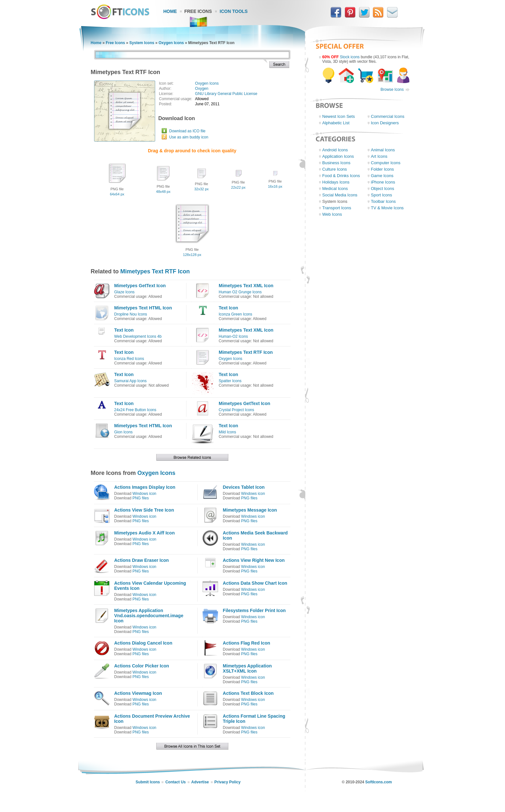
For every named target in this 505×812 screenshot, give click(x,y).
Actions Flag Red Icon (247, 643)
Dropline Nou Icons (131, 314)
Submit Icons (148, 782)
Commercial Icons (388, 116)
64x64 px (117, 194)
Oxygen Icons (171, 43)
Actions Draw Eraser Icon (142, 560)
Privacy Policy (228, 782)
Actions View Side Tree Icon (144, 510)
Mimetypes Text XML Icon (246, 286)
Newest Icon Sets (339, 116)
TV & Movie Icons (387, 208)
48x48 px (163, 192)
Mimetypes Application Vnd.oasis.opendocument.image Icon (149, 616)
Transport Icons (337, 208)
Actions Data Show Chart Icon (255, 583)
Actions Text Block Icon (248, 693)
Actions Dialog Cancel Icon (143, 643)
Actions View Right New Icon (254, 560)
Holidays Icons (336, 182)
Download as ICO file (187, 131)
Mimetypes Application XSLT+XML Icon (247, 668)
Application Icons (338, 156)
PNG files (141, 498)
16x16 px (275, 186)
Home (170, 11)
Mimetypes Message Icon (250, 510)
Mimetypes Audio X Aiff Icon (145, 533)
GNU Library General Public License (226, 94)
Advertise (200, 782)
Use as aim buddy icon (189, 137)
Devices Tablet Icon (244, 487)
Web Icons (332, 214)
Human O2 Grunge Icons (240, 292)
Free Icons (198, 11)
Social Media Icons (340, 195)
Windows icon (144, 494)
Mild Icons (227, 432)
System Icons (142, 43)
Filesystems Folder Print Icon (254, 610)
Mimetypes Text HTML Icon (143, 308)
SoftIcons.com (379, 782)
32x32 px (201, 189)
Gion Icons (124, 432)
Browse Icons (392, 90)
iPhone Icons (383, 182)
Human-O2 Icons (233, 336)
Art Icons (379, 156)
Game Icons (382, 176)
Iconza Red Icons (129, 359)
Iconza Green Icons (235, 314)
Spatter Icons (230, 381)
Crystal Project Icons (236, 410)
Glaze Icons (124, 292)
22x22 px (238, 187)
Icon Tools (234, 11)
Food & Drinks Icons (341, 176)
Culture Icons (335, 169)
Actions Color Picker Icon (142, 666)
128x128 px (192, 255)
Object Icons (383, 189)
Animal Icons (383, 150)
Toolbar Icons (383, 201)
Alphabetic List (336, 123)
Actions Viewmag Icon (138, 693)
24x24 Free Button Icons (135, 410)
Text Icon (228, 308)
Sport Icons (382, 195)
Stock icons (350, 57)
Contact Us (175, 782)
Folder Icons (383, 169)
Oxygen (202, 89)
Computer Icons (386, 163)
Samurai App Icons (131, 381)
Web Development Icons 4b (138, 336)
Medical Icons (335, 189)
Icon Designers (385, 123)
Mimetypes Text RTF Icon (155, 271)
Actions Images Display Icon (145, 487)
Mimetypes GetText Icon (140, 286)
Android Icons (335, 150)
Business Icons (336, 163)
